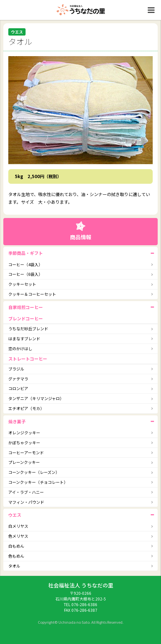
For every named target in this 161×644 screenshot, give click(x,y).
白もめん (16, 546)
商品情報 (81, 237)
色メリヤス (18, 536)
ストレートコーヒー (28, 359)
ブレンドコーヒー (26, 319)
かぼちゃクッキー (24, 442)
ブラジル (16, 369)
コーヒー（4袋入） (25, 264)
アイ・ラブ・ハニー (26, 492)
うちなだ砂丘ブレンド (28, 328)
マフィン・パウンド (26, 502)
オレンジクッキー (24, 432)
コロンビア (18, 388)
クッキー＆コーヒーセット (32, 294)
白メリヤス (18, 526)
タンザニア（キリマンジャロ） (36, 398)
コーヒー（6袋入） (25, 274)
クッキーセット (22, 284)
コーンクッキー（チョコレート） (38, 482)
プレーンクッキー (24, 462)
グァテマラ (18, 379)
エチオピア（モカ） (26, 408)
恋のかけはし (20, 348)
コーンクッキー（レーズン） (34, 472)
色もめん (16, 556)
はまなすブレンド (24, 338)
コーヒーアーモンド (26, 452)
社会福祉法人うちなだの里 (81, 10)
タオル (14, 566)
